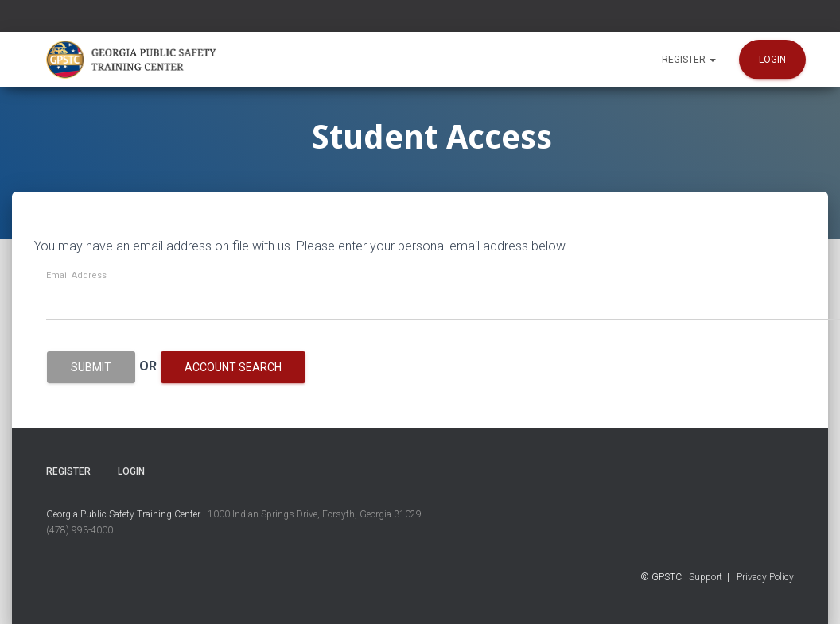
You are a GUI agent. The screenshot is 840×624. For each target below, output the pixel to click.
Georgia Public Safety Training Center (123, 514)
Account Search (233, 367)
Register (689, 60)
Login (772, 60)
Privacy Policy (765, 577)
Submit (91, 367)
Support (706, 577)
